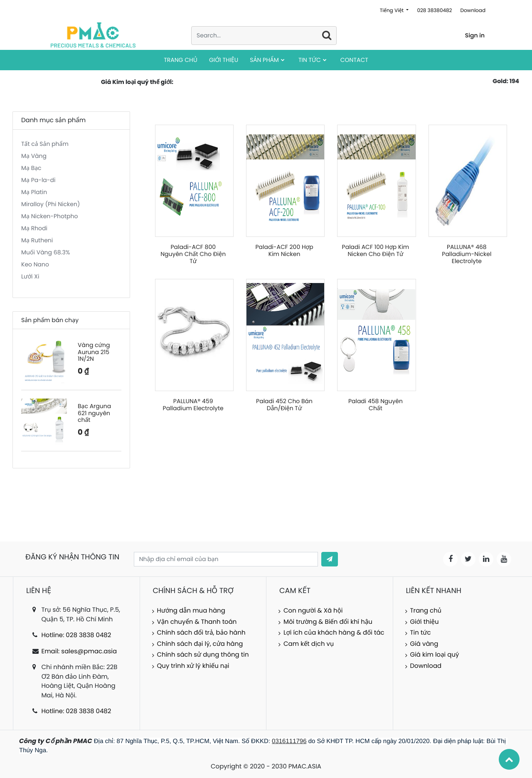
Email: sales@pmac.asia (79, 651)
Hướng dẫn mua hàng (191, 611)
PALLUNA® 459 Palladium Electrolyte (193, 405)
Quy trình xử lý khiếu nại (193, 666)
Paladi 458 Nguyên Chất (376, 405)
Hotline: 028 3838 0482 (76, 635)
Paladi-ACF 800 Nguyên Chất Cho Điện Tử (193, 254)
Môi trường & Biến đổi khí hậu (328, 622)
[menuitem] (181, 60)
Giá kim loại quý (435, 655)
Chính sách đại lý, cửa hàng (200, 644)
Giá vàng (424, 644)
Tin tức (421, 633)
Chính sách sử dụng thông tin (203, 655)
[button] (330, 559)
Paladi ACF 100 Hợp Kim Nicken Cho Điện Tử (376, 250)
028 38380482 (434, 11)
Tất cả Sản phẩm (45, 144)
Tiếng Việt (393, 11)
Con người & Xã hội (313, 611)
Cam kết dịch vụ (309, 644)
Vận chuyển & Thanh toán (197, 622)
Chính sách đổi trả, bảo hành (201, 633)
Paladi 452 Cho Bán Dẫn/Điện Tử (284, 405)
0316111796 (289, 741)
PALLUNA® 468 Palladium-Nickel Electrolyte (467, 254)
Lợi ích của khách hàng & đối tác (334, 633)
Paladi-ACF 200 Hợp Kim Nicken (284, 250)
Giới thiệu (425, 622)
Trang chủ (426, 611)
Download (473, 11)
